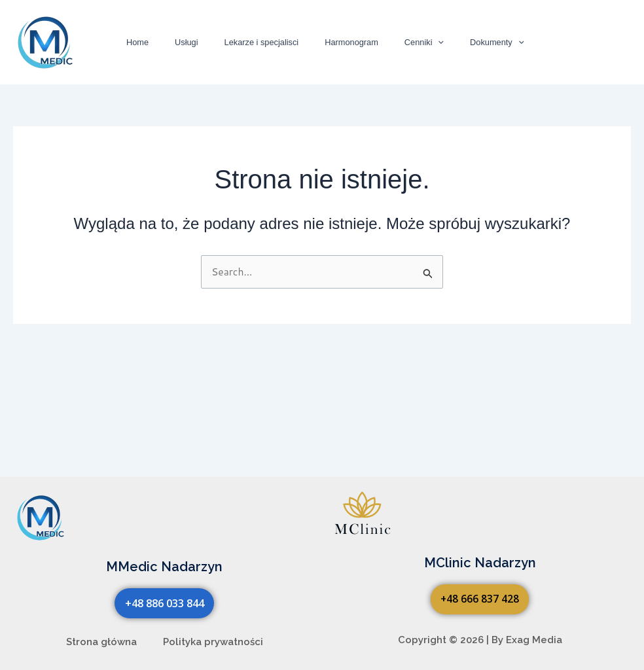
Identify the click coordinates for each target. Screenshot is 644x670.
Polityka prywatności (213, 642)
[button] (416, 43)
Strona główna (101, 642)
